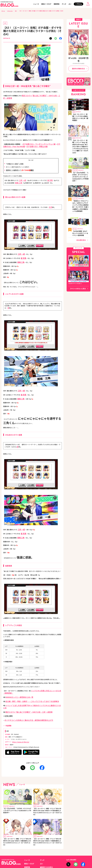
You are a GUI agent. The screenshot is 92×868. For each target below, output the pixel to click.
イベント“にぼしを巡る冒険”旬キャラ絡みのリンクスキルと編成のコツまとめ (29, 692)
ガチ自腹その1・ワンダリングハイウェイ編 (36, 140)
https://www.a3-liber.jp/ (19, 725)
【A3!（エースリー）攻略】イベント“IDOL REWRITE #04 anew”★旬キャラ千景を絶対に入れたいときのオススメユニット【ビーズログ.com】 (47, 794)
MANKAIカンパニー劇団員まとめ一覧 (17, 685)
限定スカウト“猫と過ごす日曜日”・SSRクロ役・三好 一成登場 (40, 95)
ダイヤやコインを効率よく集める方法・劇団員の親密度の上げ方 (24, 703)
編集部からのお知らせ (46, 848)
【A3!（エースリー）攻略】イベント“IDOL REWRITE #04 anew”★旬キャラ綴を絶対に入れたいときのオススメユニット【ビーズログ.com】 (17, 824)
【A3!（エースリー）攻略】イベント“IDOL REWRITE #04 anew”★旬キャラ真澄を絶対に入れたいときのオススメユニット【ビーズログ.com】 (47, 824)
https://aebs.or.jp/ (71, 859)
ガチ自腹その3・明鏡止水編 (21, 142)
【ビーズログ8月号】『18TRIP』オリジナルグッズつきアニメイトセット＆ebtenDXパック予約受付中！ (17, 793)
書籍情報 (57, 4)
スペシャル (9, 11)
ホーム (3, 11)
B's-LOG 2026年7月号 (78, 58)
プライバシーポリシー (30, 857)
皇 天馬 (48, 175)
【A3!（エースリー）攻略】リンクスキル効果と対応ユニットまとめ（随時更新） (80, 110)
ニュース (36, 4)
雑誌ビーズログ (46, 4)
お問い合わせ (18, 857)
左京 (50, 201)
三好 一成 (22, 175)
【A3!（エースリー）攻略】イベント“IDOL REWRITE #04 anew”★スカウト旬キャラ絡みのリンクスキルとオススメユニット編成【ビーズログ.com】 (80, 135)
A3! (14, 11)
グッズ (64, 4)
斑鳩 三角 (15, 177)
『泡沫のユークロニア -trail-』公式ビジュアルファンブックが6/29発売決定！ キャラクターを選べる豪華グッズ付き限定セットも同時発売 (80, 184)
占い (70, 4)
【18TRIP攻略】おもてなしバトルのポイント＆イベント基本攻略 (80, 208)
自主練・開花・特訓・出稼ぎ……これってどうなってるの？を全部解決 (26, 688)
